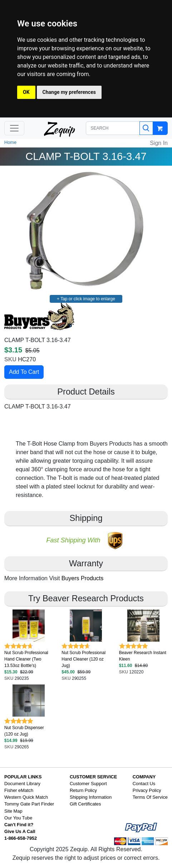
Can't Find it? (19, 825)
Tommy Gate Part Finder (29, 804)
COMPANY (144, 777)
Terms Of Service (150, 797)
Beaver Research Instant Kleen (143, 656)
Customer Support (88, 784)
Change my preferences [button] (69, 92)
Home (10, 142)
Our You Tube (18, 818)
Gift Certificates (85, 804)
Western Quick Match (26, 797)
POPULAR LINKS (23, 777)
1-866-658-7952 (21, 838)
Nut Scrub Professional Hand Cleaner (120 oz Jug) (83, 659)
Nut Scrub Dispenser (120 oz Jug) (24, 731)
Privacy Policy (147, 790)
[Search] (146, 128)
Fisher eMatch (19, 790)
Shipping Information (91, 797)
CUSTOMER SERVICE (94, 777)
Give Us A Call (20, 831)
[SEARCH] (113, 128)
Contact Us (144, 784)
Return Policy (83, 790)
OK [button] (26, 92)
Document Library (22, 784)
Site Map (13, 811)
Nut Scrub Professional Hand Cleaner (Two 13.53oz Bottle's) (26, 659)
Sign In (159, 143)
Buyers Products (82, 578)
